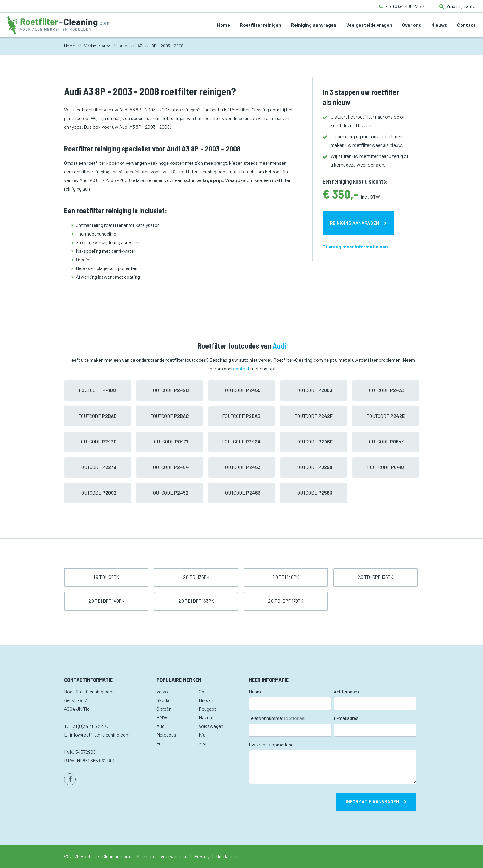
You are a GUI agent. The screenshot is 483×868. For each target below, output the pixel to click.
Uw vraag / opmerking (271, 744)
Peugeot (207, 709)
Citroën (164, 709)
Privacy (202, 856)
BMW (162, 717)
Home (224, 25)
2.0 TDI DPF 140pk (106, 601)
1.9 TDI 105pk (106, 577)
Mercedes (166, 735)
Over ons (412, 25)
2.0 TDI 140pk (286, 577)
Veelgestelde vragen (369, 25)
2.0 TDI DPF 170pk (286, 601)
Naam (255, 691)
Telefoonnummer (278, 718)
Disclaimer (227, 856)
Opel (203, 691)
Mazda (205, 717)
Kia (202, 735)
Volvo (162, 691)
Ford (161, 743)
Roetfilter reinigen (261, 25)
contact (241, 368)
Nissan (206, 700)
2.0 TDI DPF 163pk (196, 601)
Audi (161, 726)
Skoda (163, 700)
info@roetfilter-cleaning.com (100, 735)
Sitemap (145, 856)
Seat (203, 743)
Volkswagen (211, 726)
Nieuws (439, 25)
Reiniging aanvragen (314, 25)
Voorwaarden (174, 856)
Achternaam (346, 691)
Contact (466, 25)
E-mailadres (346, 718)
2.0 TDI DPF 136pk (375, 577)
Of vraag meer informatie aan (355, 246)
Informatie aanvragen (372, 801)
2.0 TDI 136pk (196, 577)
